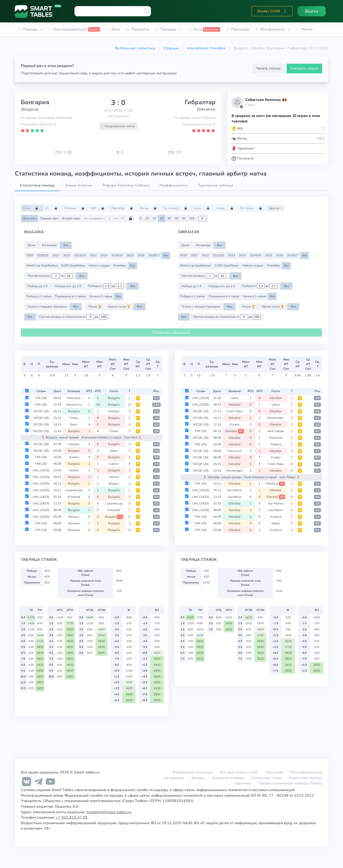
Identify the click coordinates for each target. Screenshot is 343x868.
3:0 (156, 444)
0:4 (317, 464)
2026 (141, 255)
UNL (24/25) (41, 470)
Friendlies (120, 265)
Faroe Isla (276, 438)
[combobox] (113, 11)
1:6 (156, 431)
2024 (104, 255)
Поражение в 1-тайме (70, 296)
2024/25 (117, 255)
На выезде (49, 245)
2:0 (156, 418)
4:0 (156, 425)
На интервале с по (108, 219)
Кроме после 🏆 (119, 306)
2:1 (156, 411)
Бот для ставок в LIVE (239, 772)
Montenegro (276, 418)
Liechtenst (234, 497)
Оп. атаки (253, 208)
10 (147, 218)
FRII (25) (41, 457)
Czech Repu (234, 411)
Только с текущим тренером (47, 306)
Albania (276, 444)
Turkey (74, 418)
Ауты (203, 208)
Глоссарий (274, 772)
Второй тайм (71, 218)
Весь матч (30, 218)
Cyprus (114, 464)
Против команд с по (50, 276)
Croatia (234, 424)
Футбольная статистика (135, 48)
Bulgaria (114, 398)
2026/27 (154, 255)
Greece (74, 457)
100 (192, 218)
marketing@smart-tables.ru (109, 812)
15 (154, 218)
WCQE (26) (41, 411)
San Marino (234, 490)
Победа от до (106, 286)
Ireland (74, 470)
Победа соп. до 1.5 (68, 286)
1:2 (156, 477)
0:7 (317, 457)
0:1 (156, 398)
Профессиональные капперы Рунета (290, 783)
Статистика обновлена (171, 333)
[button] (285, 11)
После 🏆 (95, 306)
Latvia (234, 398)
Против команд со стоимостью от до (73, 317)
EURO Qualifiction (73, 265)
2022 (67, 255)
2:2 (156, 464)
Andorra (276, 517)
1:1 (156, 484)
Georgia (114, 411)
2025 (130, 255)
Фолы (150, 208)
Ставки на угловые (228, 778)
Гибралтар (200, 102)
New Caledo (276, 431)
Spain (74, 424)
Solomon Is (74, 405)
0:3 (156, 451)
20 (162, 218)
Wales (276, 523)
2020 (30, 255)
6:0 (317, 411)
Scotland (276, 530)
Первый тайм (49, 218)
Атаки (226, 208)
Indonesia (74, 398)
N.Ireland (74, 497)
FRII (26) (41, 398)
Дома (31, 245)
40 (176, 218)
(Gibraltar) (206, 109)
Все (66, 245)
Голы (32, 208)
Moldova (276, 484)
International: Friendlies (206, 48)
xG (53, 208)
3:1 (317, 471)
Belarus (114, 484)
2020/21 (43, 255)
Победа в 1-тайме (39, 296)
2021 (56, 255)
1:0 (156, 510)
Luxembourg (74, 490)
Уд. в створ (177, 208)
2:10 (156, 405)
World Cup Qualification (42, 265)
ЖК (99, 208)
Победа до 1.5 (38, 286)
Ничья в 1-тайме (101, 296)
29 (175, 152)
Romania (74, 530)
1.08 (63, 152)
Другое (275, 208)
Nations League (99, 265)
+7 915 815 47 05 (72, 817)
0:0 (156, 504)
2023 (93, 255)
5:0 (156, 497)
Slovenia (74, 523)
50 (184, 218)
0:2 (317, 431)
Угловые (76, 208)
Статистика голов (267, 778)
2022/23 (80, 255)
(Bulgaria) (30, 109)
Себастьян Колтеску (263, 100)
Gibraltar (276, 398)
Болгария (35, 102)
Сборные (171, 48)
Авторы (198, 778)
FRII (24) (41, 523)
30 (169, 218)
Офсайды (124, 208)
